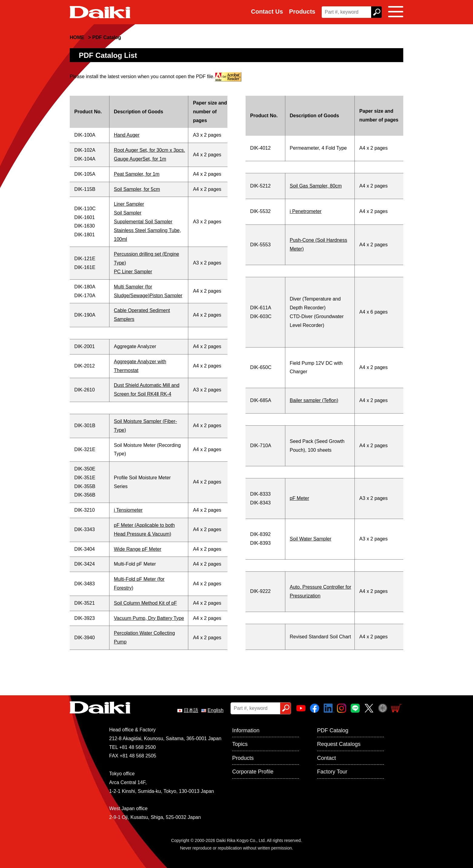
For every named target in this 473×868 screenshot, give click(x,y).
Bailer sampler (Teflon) (314, 400)
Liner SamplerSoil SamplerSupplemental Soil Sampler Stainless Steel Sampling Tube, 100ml (148, 221)
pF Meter (300, 498)
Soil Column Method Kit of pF (146, 603)
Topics (240, 744)
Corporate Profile (253, 772)
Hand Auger (127, 135)
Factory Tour (332, 772)
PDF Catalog (333, 730)
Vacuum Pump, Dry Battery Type (149, 618)
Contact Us (267, 12)
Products (302, 12)
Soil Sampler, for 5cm (137, 189)
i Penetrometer (306, 211)
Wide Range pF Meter (138, 549)
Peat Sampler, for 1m (137, 174)
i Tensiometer (128, 510)
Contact (327, 758)
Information (246, 730)
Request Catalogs (339, 744)
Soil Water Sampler (311, 539)
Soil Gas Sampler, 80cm (316, 186)
